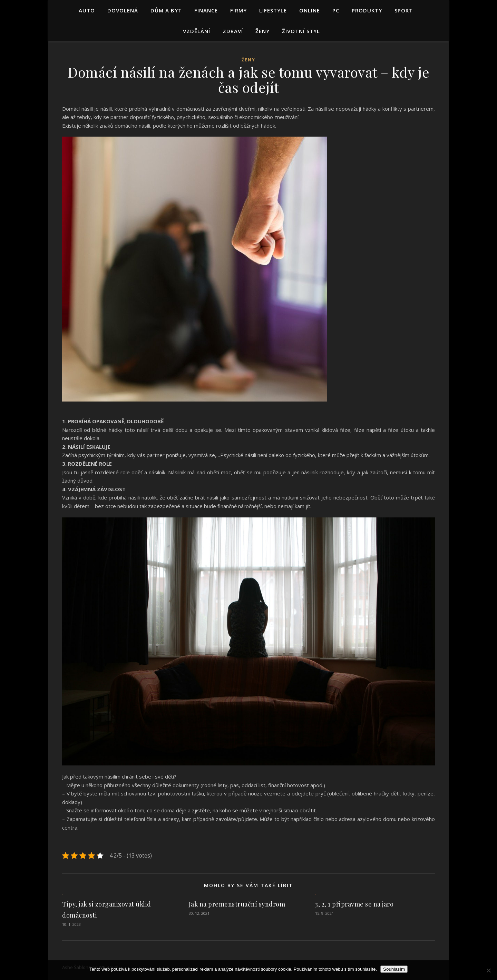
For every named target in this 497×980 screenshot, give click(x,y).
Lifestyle (273, 10)
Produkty (367, 10)
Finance (206, 10)
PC (336, 10)
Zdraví (233, 31)
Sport (404, 10)
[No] (488, 970)
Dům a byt (166, 10)
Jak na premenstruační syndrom (237, 904)
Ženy (262, 31)
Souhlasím (394, 969)
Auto (87, 10)
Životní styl (301, 31)
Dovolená (123, 10)
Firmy (238, 10)
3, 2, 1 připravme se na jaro (354, 904)
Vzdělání (197, 31)
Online (310, 10)
